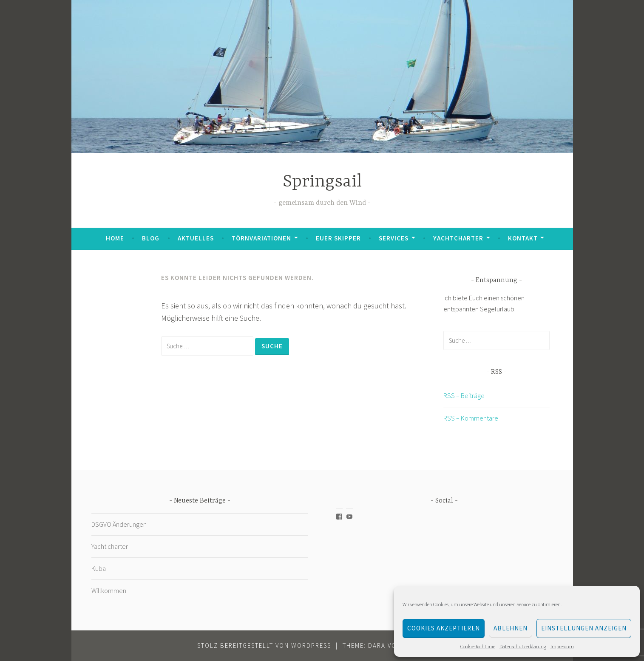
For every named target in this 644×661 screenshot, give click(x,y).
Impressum (562, 646)
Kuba (99, 568)
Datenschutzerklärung (523, 646)
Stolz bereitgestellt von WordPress (264, 645)
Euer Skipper (338, 238)
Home (115, 238)
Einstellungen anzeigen (584, 628)
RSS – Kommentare (471, 418)
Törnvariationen (261, 238)
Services (394, 238)
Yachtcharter (458, 238)
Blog (151, 238)
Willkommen (109, 590)
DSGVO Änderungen (119, 524)
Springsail (322, 182)
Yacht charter (110, 546)
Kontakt (523, 238)
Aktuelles (196, 238)
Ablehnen (511, 628)
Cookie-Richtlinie (478, 646)
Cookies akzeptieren (444, 628)
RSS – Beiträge (464, 395)
